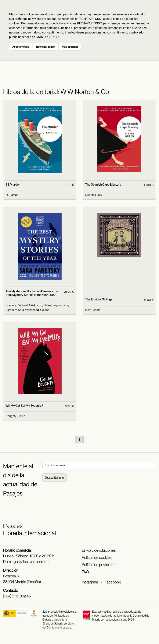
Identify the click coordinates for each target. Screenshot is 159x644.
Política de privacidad (99, 565)
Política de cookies (97, 558)
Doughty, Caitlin (15, 416)
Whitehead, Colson (37, 310)
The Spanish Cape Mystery (103, 185)
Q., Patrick (12, 195)
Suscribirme (55, 478)
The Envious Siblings (99, 299)
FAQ (85, 572)
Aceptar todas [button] (21, 47)
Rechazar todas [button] (45, 47)
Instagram (90, 582)
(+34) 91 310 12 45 (17, 596)
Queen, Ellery (94, 195)
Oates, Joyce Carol (56, 305)
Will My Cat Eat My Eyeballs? (24, 406)
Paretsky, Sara (15, 310)
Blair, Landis (93, 310)
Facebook (113, 582)
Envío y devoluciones (99, 550)
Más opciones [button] (70, 47)
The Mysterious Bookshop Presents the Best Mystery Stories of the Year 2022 (32, 293)
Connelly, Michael (17, 305)
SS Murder (13, 185)
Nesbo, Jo (36, 305)
